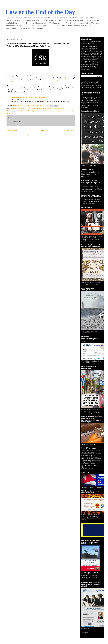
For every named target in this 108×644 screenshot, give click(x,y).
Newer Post (12, 130)
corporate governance (50, 109)
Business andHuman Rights (34, 109)
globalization (10, 111)
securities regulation (57, 111)
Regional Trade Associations (41, 111)
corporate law (62, 109)
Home (41, 130)
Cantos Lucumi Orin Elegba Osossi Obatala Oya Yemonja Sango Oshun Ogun (92, 201)
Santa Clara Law (17, 78)
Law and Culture (20, 111)
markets (28, 111)
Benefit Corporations (18, 109)
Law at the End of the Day (40, 12)
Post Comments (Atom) (23, 135)
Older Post (70, 130)
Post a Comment (16, 121)
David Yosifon (54, 76)
